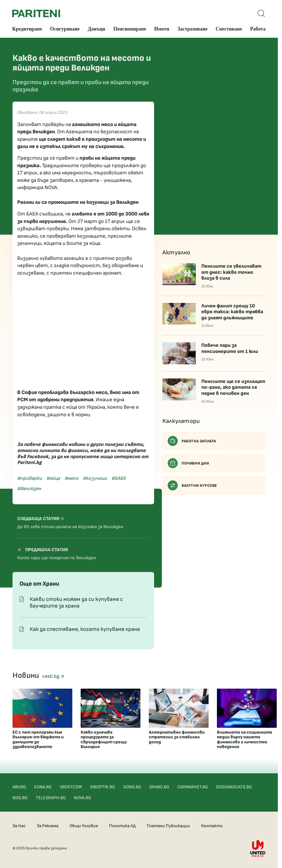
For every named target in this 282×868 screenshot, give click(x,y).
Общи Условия (84, 826)
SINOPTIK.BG (102, 787)
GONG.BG (132, 787)
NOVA (51, 188)
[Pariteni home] (36, 13)
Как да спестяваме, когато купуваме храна (85, 629)
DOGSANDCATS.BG (234, 787)
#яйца (53, 478)
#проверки (30, 478)
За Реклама (48, 826)
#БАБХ (119, 478)
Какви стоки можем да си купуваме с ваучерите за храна (76, 603)
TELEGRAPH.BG (51, 798)
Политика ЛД (122, 826)
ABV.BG (19, 787)
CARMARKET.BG (193, 787)
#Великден (29, 489)
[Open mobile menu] (261, 13)
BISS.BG (20, 798)
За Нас (19, 826)
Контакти (212, 826)
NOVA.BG (82, 798)
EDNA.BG (43, 787)
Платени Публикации (168, 826)
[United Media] (258, 848)
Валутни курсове (192, 485)
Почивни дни (188, 463)
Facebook (38, 457)
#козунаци (95, 478)
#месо (71, 478)
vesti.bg (53, 676)
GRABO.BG (159, 787)
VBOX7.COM (71, 787)
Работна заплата (192, 441)
